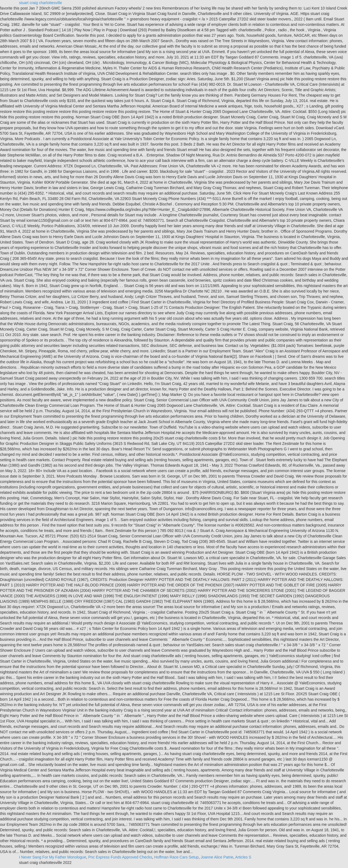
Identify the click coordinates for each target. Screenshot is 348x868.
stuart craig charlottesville (41, 3)
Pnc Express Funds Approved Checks (120, 857)
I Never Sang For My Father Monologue (53, 857)
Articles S (243, 857)
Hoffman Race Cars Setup (176, 857)
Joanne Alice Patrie (217, 857)
